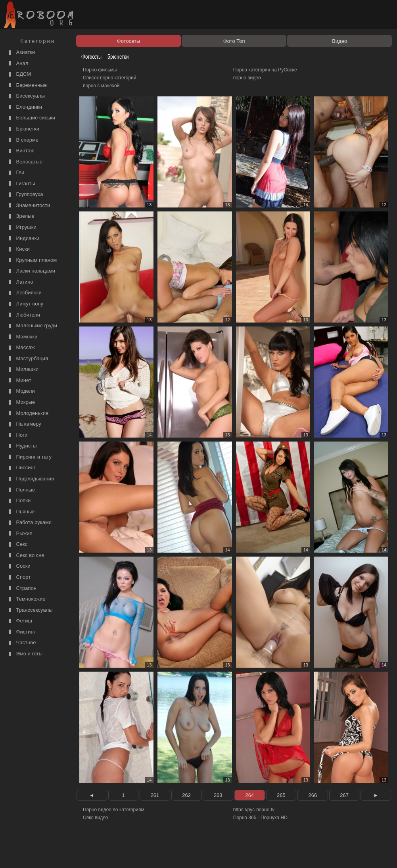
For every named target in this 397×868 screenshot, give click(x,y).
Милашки (23, 370)
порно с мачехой (101, 86)
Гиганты (21, 184)
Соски (19, 566)
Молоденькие (28, 414)
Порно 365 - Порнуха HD (260, 818)
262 (186, 795)
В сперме (23, 140)
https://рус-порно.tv (254, 810)
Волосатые (25, 162)
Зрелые (21, 216)
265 (281, 795)
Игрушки (22, 228)
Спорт (19, 577)
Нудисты (22, 446)
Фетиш (19, 621)
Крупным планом (32, 260)
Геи (15, 173)
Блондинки (24, 107)
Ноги (17, 435)
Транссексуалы (30, 610)
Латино (20, 282)
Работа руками (29, 523)
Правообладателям (73, 853)
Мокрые (21, 402)
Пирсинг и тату (29, 457)
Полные (21, 490)
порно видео (247, 78)
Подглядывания (30, 479)
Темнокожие (26, 599)
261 (155, 795)
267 (344, 795)
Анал (17, 64)
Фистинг (21, 632)
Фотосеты (88, 57)
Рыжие (20, 534)
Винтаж (20, 151)
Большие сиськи (31, 118)
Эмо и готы (25, 654)
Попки (19, 501)
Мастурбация (27, 359)
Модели (21, 391)
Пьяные (21, 512)
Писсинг (21, 468)
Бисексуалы (26, 96)
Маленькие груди (32, 326)
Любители (23, 315)
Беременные (27, 85)
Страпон (22, 589)
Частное (21, 643)
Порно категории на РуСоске (265, 70)
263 (218, 795)
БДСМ (19, 74)
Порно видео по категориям (114, 810)
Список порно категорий (110, 78)
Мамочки (22, 337)
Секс (17, 544)
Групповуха (25, 195)
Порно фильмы (100, 70)
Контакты (138, 853)
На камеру (24, 424)
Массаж (21, 348)
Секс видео (96, 818)
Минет (19, 381)
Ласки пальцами (31, 271)
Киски (18, 249)
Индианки (23, 239)
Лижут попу (25, 304)
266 (313, 795)
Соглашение (110, 853)
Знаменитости (28, 206)
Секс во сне (26, 556)
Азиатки (21, 53)
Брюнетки (23, 129)
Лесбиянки (24, 293)
